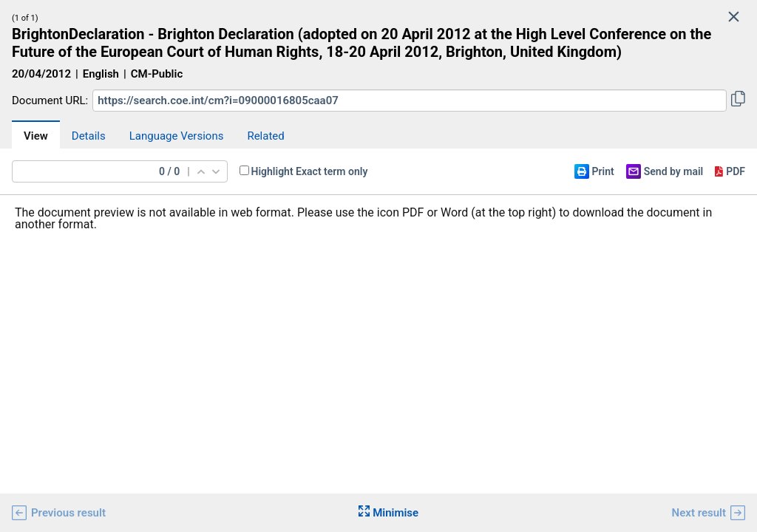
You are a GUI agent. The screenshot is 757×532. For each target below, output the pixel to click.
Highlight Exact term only (310, 171)
